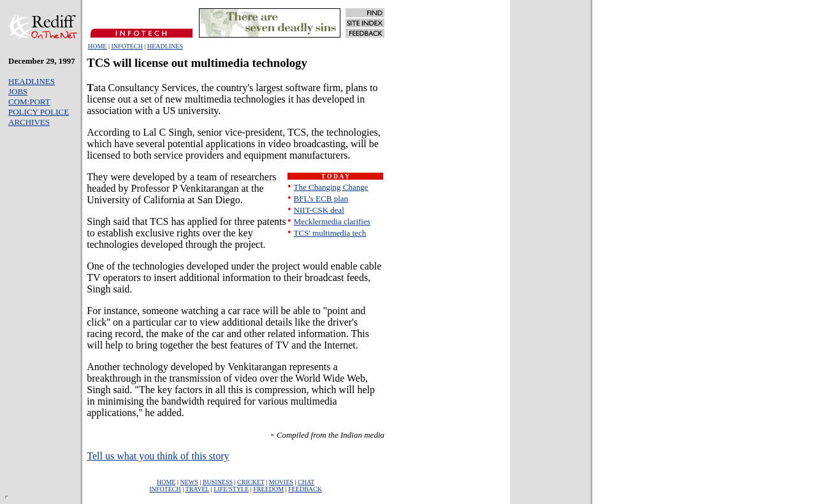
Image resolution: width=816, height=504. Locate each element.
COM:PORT (29, 102)
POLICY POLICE (39, 112)
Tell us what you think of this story (158, 456)
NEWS (189, 482)
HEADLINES (165, 46)
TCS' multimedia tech (330, 233)
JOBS (18, 91)
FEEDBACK (305, 489)
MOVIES (281, 482)
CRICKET (251, 482)
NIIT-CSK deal (319, 210)
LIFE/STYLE (231, 489)
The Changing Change (331, 187)
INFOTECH (127, 46)
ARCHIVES (29, 122)
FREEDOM (268, 489)
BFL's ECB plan (321, 198)
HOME (97, 46)
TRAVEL (198, 489)
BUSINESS (218, 482)
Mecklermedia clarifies (332, 221)
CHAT (306, 482)
